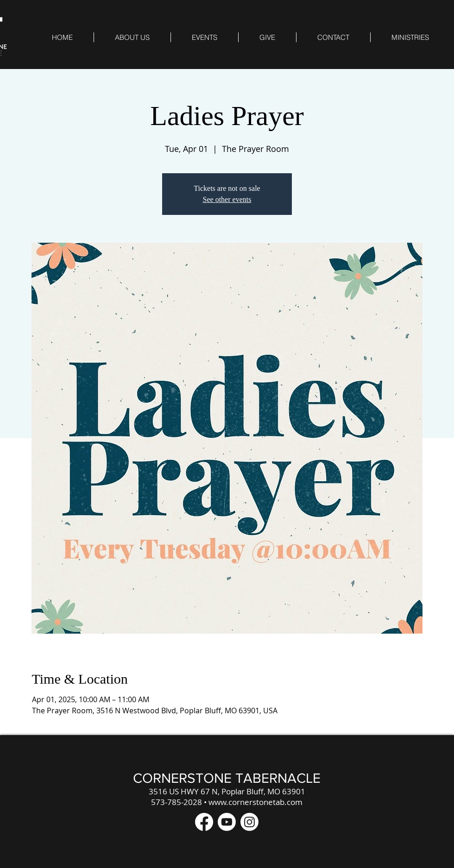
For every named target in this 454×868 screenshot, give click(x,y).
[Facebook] (204, 822)
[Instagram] (249, 822)
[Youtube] (227, 822)
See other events (227, 199)
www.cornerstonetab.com (255, 802)
